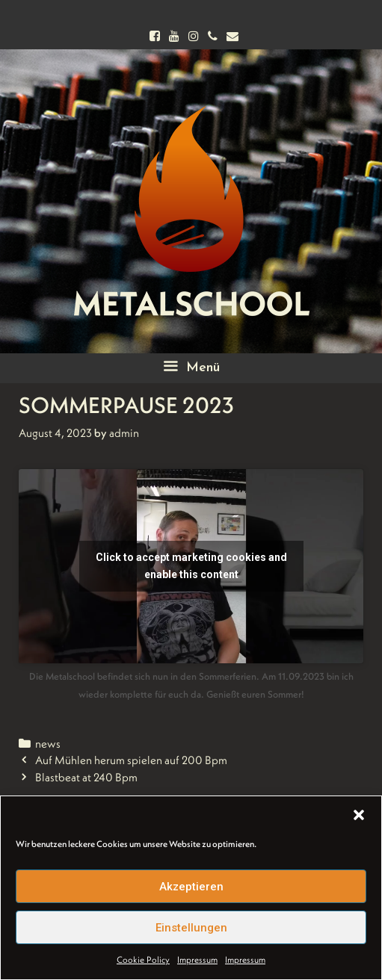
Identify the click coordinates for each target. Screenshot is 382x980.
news (48, 744)
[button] (359, 815)
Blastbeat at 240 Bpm (86, 777)
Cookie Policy (143, 959)
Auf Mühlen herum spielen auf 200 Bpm (131, 760)
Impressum (197, 959)
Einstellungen (191, 928)
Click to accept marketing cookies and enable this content (191, 566)
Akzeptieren (191, 887)
